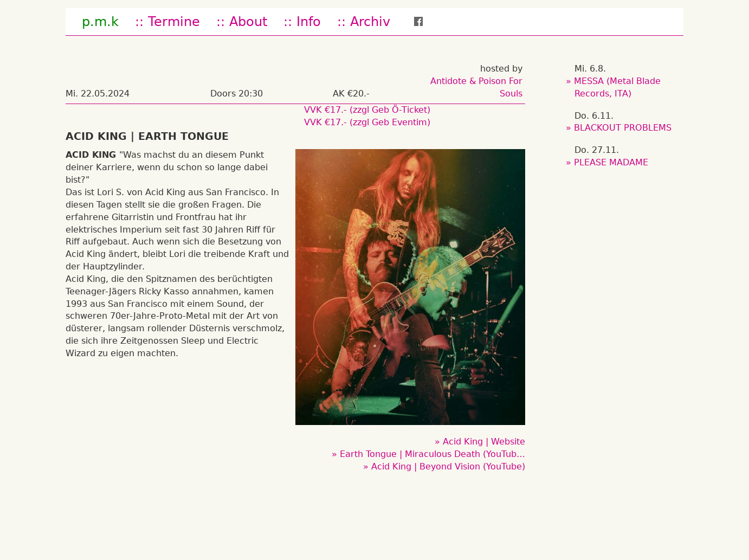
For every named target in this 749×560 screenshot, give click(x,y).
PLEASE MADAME (611, 162)
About (248, 22)
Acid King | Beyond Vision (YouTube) (448, 466)
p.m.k (100, 22)
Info (309, 22)
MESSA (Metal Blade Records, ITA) (618, 87)
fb (426, 22)
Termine (174, 22)
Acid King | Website (484, 442)
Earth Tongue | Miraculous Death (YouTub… (432, 454)
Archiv (370, 22)
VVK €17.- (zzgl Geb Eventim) (367, 122)
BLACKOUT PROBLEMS (623, 128)
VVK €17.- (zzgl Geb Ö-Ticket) (367, 110)
